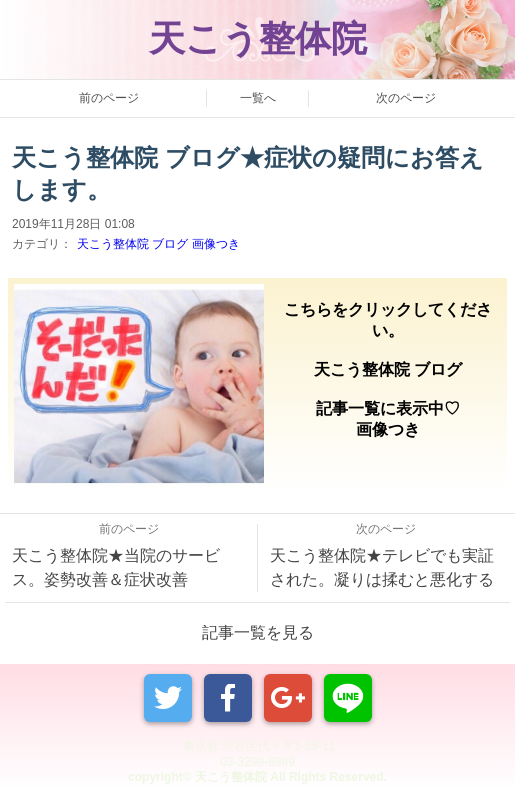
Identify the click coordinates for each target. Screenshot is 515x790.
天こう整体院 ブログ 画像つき (158, 244)
